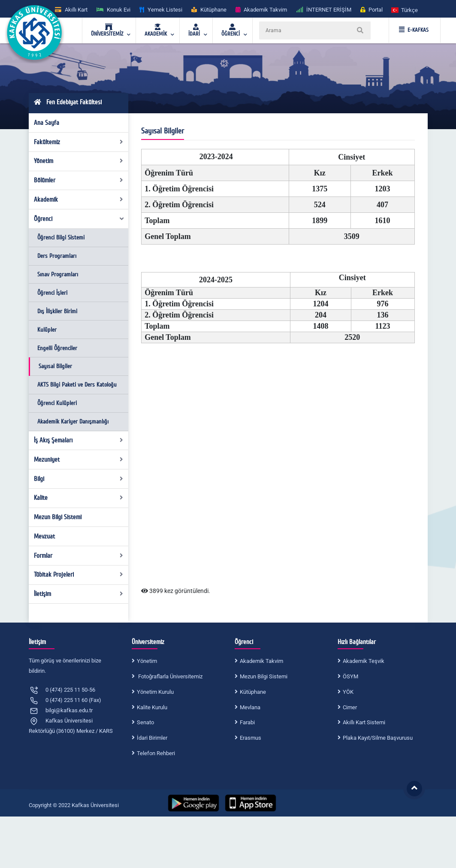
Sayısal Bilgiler (55, 366)
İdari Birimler (152, 738)
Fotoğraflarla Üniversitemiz (170, 676)
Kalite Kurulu (152, 707)
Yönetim (79, 161)
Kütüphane (253, 692)
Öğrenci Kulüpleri (57, 403)
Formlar (79, 556)
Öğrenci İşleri (52, 293)
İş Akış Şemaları (79, 440)
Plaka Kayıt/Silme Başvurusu (378, 738)
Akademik (79, 200)
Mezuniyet (79, 460)
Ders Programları (57, 256)
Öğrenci (79, 219)
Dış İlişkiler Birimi (57, 311)
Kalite (79, 498)
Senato (145, 722)
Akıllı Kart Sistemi (364, 722)
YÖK (348, 692)
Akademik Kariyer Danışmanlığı (73, 422)
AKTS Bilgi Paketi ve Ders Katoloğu (77, 385)
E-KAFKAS (414, 30)
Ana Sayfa (47, 123)
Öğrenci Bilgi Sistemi (61, 237)
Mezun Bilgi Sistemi (58, 517)
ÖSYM (350, 676)
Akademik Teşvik (364, 661)
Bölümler (79, 180)
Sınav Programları (58, 274)
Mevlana (250, 707)
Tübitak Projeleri (79, 575)
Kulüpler (47, 330)
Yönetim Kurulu (155, 692)
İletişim (79, 594)
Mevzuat (44, 536)
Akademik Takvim (261, 661)
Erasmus (251, 738)
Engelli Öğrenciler (57, 348)
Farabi (247, 722)
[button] (405, 10)
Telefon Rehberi (156, 753)
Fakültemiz (79, 142)
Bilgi (79, 479)
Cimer (350, 707)
